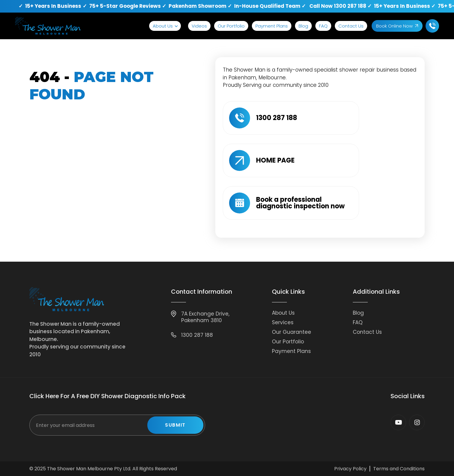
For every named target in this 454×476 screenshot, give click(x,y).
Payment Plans (272, 26)
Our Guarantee (292, 332)
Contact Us (351, 26)
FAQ (323, 26)
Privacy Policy (350, 469)
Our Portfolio (231, 26)
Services (283, 322)
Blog (303, 26)
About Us (163, 26)
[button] (165, 26)
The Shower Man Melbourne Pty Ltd (89, 469)
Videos (199, 26)
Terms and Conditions (399, 469)
